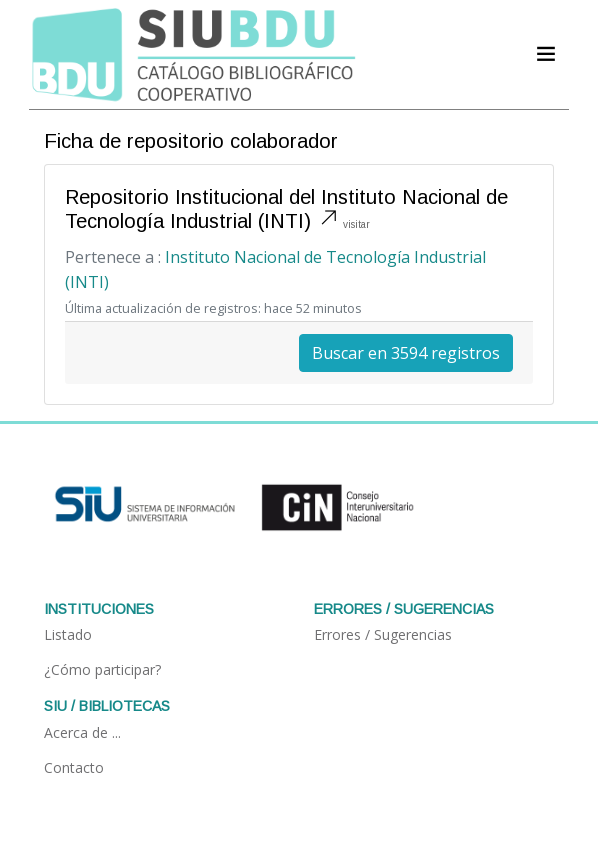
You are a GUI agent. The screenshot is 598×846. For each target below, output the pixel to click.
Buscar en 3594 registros (406, 353)
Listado (68, 634)
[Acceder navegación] (546, 54)
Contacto (74, 767)
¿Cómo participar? (102, 669)
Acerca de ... (82, 732)
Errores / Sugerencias (383, 634)
